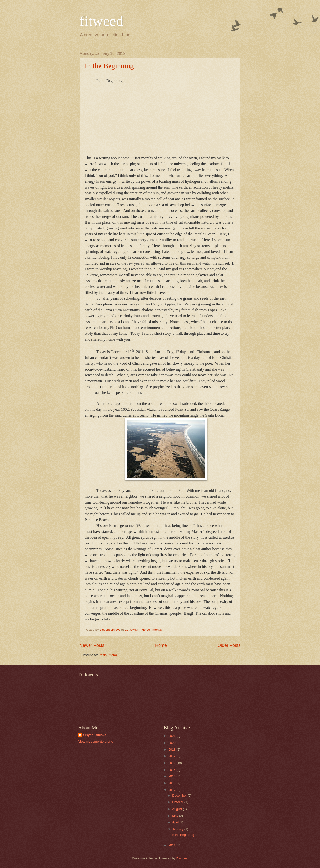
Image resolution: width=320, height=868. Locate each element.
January (178, 829)
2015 (172, 770)
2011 (172, 845)
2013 (172, 783)
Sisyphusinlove (95, 735)
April (176, 822)
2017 (172, 756)
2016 (172, 763)
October (178, 802)
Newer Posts (92, 645)
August (178, 809)
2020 (172, 743)
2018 (172, 749)
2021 (172, 736)
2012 (172, 790)
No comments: (152, 630)
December (180, 796)
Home (161, 645)
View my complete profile (96, 741)
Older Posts (229, 645)
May (176, 816)
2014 (172, 776)
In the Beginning (109, 66)
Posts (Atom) (108, 655)
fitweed (101, 21)
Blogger (182, 858)
